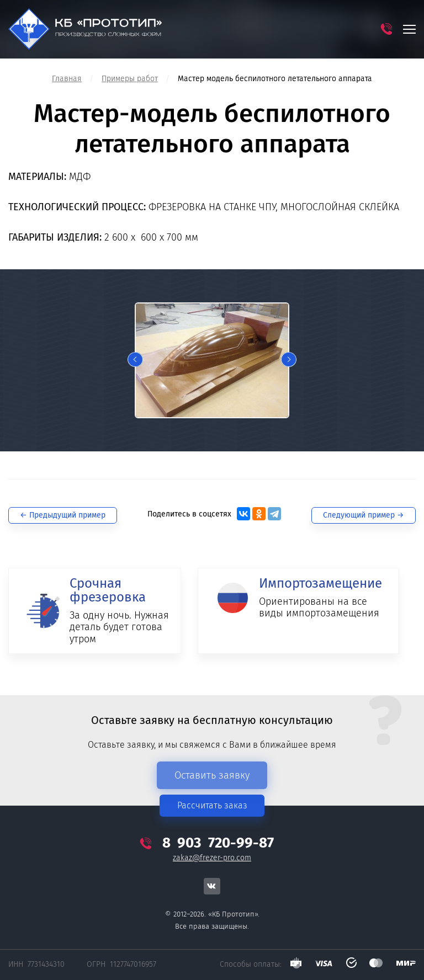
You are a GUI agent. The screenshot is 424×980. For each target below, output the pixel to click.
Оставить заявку (212, 775)
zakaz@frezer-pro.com (212, 858)
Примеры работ (130, 79)
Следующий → (364, 515)
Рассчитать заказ (212, 805)
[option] (212, 360)
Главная (67, 79)
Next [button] (289, 360)
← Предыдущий (63, 515)
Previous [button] (135, 360)
